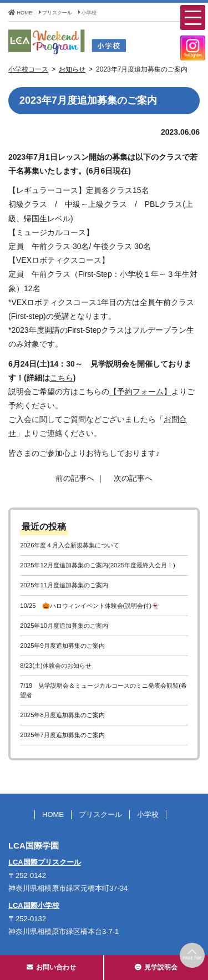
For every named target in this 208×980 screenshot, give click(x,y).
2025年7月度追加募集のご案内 (62, 735)
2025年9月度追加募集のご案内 (62, 646)
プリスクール (55, 13)
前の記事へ (75, 478)
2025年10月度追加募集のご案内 (64, 626)
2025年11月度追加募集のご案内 (64, 585)
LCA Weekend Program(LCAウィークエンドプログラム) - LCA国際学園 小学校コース (88, 42)
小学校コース (28, 69)
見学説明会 (156, 967)
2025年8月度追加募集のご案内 (62, 715)
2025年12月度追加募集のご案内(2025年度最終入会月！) (98, 565)
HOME (20, 13)
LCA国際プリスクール (45, 862)
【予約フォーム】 (140, 392)
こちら (62, 378)
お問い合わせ (51, 967)
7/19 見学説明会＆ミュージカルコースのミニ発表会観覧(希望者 (103, 690)
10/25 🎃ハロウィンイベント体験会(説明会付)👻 (90, 606)
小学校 (87, 13)
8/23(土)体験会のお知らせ (56, 666)
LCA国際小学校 (34, 905)
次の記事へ (133, 478)
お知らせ (72, 69)
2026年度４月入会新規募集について (70, 545)
